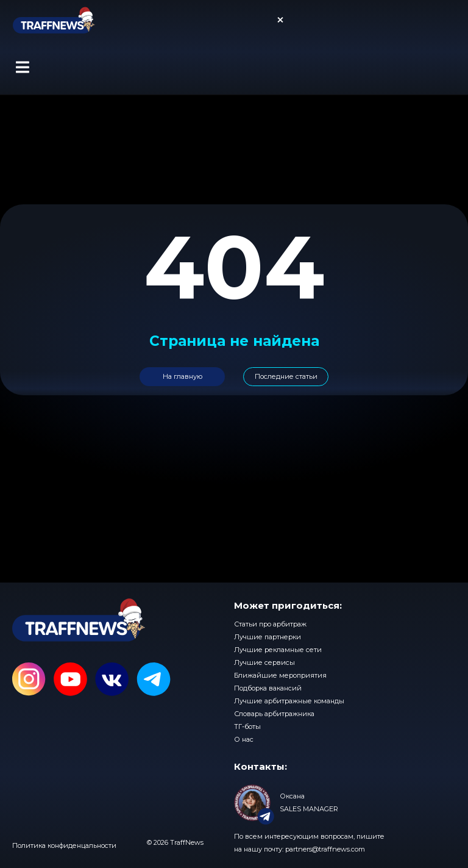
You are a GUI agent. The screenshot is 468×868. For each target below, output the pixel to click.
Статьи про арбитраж (270, 624)
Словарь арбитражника (274, 714)
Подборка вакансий (268, 688)
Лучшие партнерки (268, 637)
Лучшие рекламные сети (278, 650)
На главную (183, 376)
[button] (22, 67)
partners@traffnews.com (325, 849)
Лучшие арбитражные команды (289, 701)
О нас (244, 739)
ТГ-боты (247, 726)
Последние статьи (286, 376)
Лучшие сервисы (264, 662)
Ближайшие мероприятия (280, 675)
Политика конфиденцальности (64, 845)
